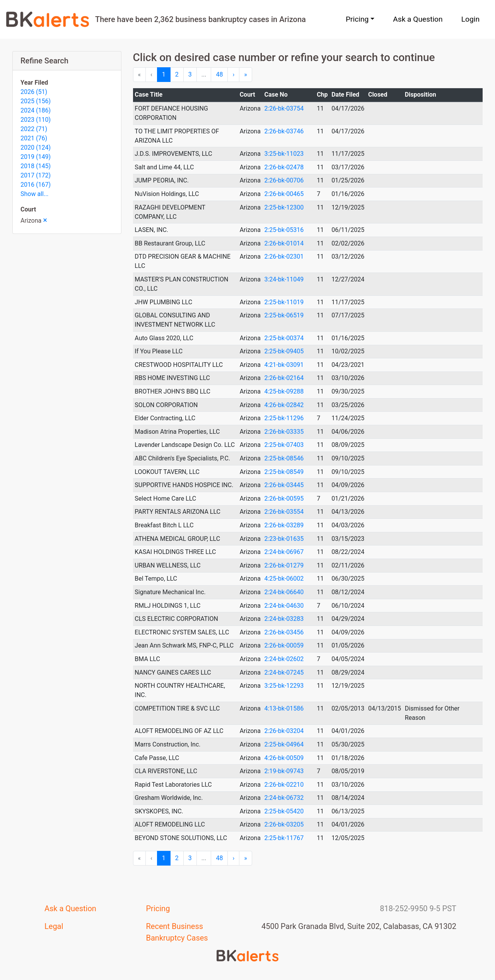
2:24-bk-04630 (284, 606)
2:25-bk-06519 (284, 315)
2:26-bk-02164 (284, 378)
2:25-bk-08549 (284, 472)
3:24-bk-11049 (284, 279)
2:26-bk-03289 (284, 525)
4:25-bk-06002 (284, 579)
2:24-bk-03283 (284, 619)
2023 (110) (36, 120)
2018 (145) (36, 166)
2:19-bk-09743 (284, 771)
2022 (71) (34, 129)
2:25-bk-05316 (284, 230)
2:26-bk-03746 (284, 131)
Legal (54, 926)
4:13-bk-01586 (284, 708)
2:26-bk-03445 (284, 485)
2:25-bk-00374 (284, 338)
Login (470, 19)
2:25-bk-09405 (284, 351)
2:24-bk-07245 (284, 672)
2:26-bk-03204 (284, 731)
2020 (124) (36, 147)
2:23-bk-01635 (284, 539)
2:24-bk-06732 (284, 798)
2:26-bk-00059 (284, 645)
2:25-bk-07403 (284, 445)
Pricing (158, 908)
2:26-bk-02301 (284, 257)
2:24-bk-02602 (284, 659)
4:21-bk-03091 (284, 365)
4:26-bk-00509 (284, 758)
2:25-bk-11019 (284, 302)
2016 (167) (36, 185)
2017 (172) (36, 175)
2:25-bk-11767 (284, 838)
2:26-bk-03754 (284, 108)
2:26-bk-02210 (284, 785)
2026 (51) (34, 92)
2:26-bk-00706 (284, 180)
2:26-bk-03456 (284, 632)
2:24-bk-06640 (284, 592)
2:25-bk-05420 (284, 811)
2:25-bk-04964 (284, 744)
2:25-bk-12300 (284, 207)
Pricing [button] (357, 19)
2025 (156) (36, 101)
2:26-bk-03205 (284, 824)
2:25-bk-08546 (284, 458)
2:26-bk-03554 (284, 512)
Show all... (35, 194)
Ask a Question (418, 19)
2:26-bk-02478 (284, 167)
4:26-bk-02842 (284, 405)
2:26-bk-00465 (284, 194)
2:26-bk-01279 (284, 565)
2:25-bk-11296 (284, 418)
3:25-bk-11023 (284, 154)
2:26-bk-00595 (284, 499)
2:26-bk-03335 (284, 432)
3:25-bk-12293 (284, 686)
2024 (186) (36, 110)
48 (219, 74)
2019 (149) (36, 157)
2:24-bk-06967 (284, 552)
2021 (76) (34, 138)
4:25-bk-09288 (284, 391)
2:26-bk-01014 (284, 243)
